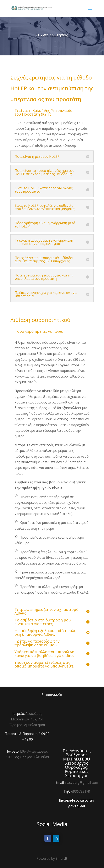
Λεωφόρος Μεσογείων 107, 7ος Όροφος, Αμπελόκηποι (27, 719)
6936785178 (81, 791)
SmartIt (61, 858)
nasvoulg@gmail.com (82, 782)
